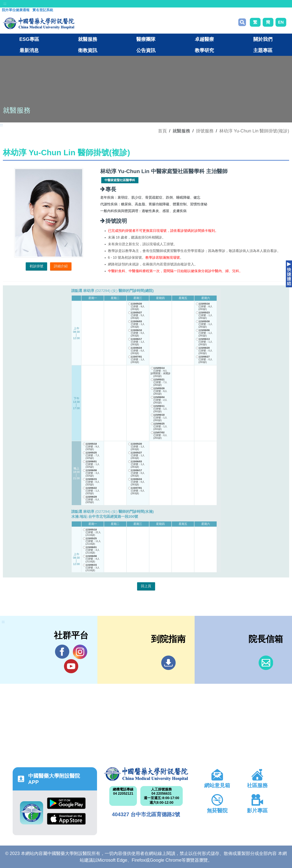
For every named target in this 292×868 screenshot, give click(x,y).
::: (5, 4)
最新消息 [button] (29, 50)
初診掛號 (36, 266)
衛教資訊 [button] (88, 50)
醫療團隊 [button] (146, 39)
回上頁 (146, 586)
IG (80, 652)
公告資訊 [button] (146, 50)
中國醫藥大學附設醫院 (146, 774)
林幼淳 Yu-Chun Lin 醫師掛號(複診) (254, 131)
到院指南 (168, 663)
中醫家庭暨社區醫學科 (120, 180)
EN (281, 22)
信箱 (266, 663)
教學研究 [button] (204, 50)
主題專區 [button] (263, 50)
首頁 (162, 131)
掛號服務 (205, 131)
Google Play (66, 803)
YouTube (71, 666)
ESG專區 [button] (29, 39)
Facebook (62, 652)
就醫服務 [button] (88, 39)
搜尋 (242, 22)
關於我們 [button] (263, 39)
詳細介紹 (61, 266)
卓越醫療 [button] (204, 39)
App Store (66, 819)
